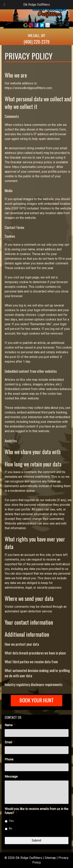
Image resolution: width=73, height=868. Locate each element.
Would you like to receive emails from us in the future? (36, 811)
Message (11, 777)
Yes (11, 821)
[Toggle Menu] (4, 5)
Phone (9, 759)
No (11, 828)
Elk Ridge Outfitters (37, 5)
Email (10, 742)
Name (10, 725)
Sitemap (50, 858)
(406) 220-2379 (36, 42)
